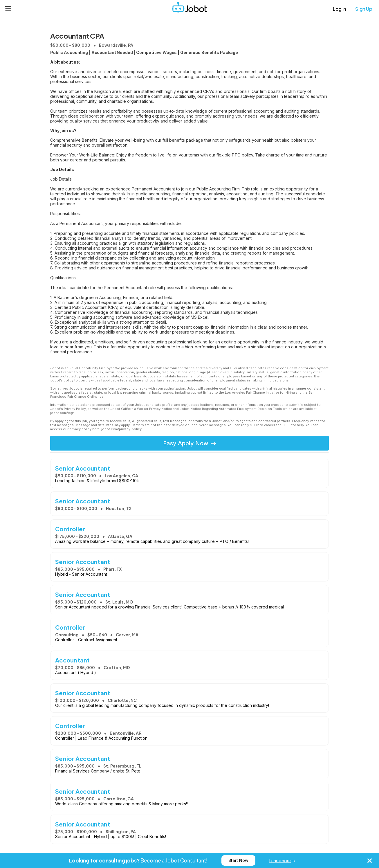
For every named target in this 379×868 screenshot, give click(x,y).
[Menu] (8, 9)
